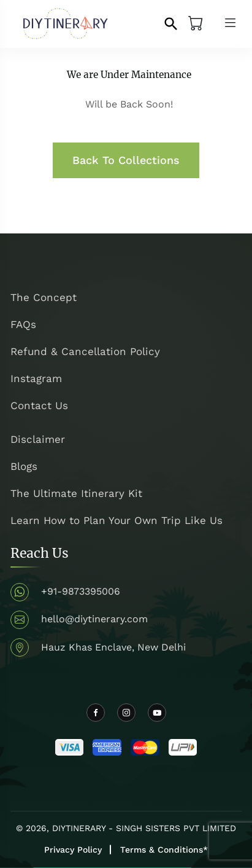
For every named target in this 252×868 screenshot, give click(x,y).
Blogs (24, 466)
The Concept (44, 297)
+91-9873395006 (81, 591)
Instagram (36, 378)
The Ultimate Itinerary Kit (76, 493)
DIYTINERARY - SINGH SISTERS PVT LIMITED (144, 828)
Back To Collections (126, 160)
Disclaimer (38, 439)
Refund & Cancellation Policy (85, 351)
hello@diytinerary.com (94, 619)
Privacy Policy (73, 850)
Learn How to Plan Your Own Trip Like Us (116, 520)
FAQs (23, 324)
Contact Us (39, 405)
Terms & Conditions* (164, 850)
